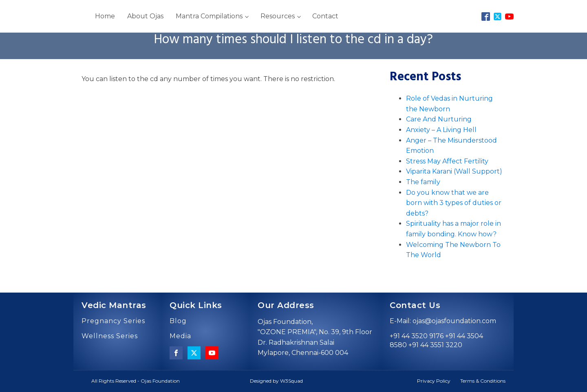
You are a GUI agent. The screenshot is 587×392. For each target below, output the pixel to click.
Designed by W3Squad (276, 381)
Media (180, 336)
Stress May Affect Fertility (447, 161)
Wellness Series (110, 336)
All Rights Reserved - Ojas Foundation (136, 381)
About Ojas (145, 16)
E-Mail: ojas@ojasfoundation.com (443, 321)
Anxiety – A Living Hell (441, 130)
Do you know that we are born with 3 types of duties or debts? (454, 203)
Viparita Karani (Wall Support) (454, 171)
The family (423, 182)
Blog (178, 321)
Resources (278, 16)
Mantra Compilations (209, 16)
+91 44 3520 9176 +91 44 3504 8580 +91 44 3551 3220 (436, 340)
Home (105, 16)
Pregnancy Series (113, 321)
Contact (325, 16)
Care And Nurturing (439, 119)
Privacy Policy (434, 381)
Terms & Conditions (483, 381)
